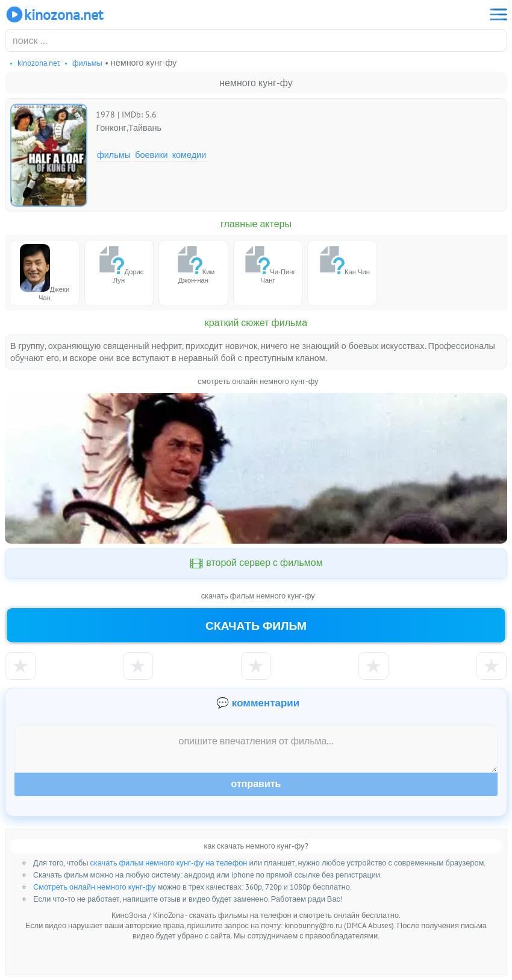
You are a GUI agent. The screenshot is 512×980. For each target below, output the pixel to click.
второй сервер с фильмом (256, 564)
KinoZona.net (54, 14)
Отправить (256, 784)
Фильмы (114, 155)
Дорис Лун (119, 264)
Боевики (151, 155)
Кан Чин (342, 260)
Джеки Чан (45, 273)
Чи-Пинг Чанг (267, 264)
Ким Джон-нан (193, 264)
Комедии (189, 155)
